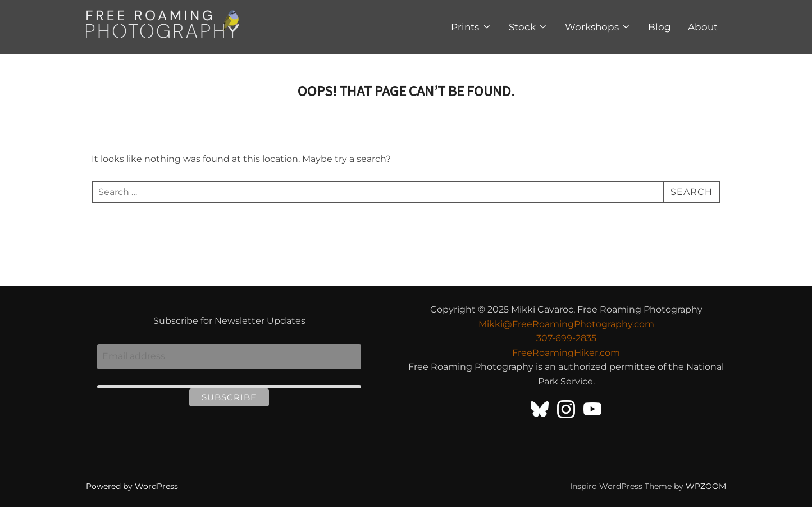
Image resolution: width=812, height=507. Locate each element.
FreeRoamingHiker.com (566, 353)
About (703, 27)
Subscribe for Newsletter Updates (229, 321)
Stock (528, 27)
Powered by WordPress (132, 486)
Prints (471, 27)
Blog (660, 27)
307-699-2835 (566, 338)
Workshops (598, 27)
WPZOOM (706, 486)
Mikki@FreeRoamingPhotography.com (566, 324)
